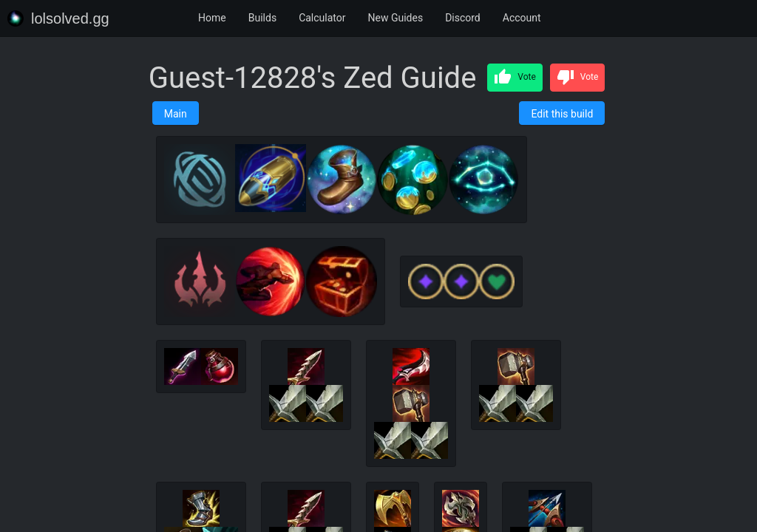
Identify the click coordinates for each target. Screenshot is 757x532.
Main (176, 114)
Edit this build (562, 114)
